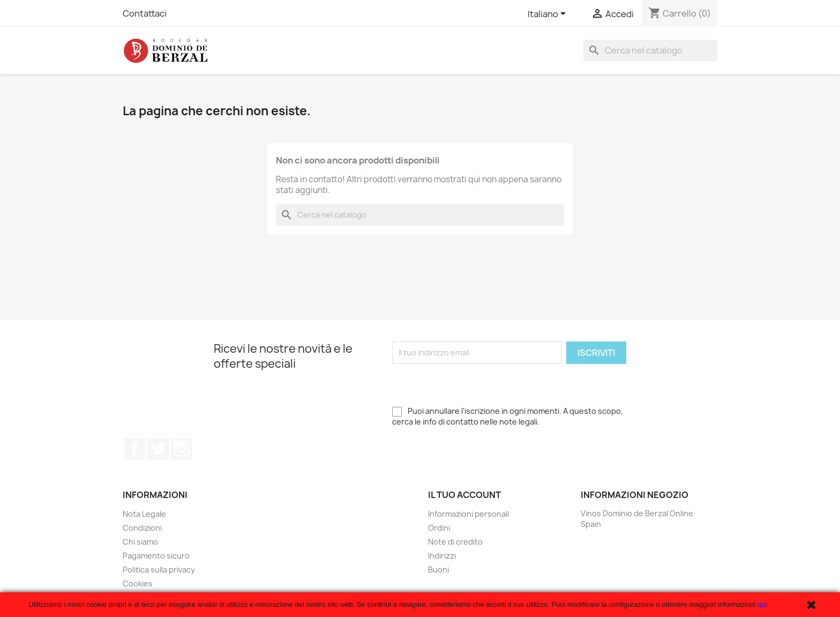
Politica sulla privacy (159, 570)
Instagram (182, 449)
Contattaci (145, 13)
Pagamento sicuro (156, 556)
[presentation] (474, 385)
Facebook (134, 449)
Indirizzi (442, 556)
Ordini (439, 528)
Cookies (138, 583)
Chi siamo (140, 542)
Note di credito (455, 542)
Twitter (158, 449)
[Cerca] (650, 50)
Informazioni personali (468, 514)
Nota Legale (144, 514)
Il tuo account (464, 495)
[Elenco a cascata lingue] (549, 14)
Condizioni (142, 528)
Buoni (438, 570)
